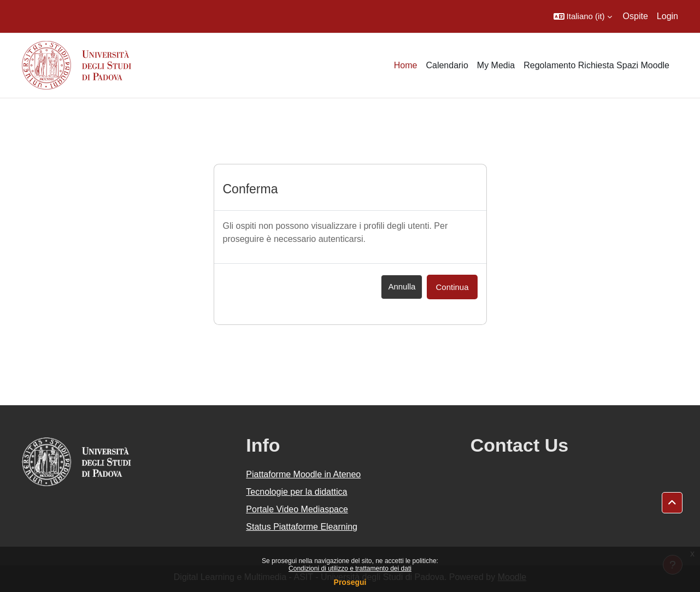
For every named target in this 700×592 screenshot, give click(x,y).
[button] (583, 16)
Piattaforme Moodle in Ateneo (303, 474)
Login (667, 16)
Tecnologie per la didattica (296, 492)
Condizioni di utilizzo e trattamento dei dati (350, 569)
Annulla (402, 286)
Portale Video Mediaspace (297, 509)
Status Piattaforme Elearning (302, 527)
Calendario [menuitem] (447, 65)
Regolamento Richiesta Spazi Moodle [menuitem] (596, 65)
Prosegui (350, 582)
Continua (452, 287)
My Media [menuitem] (496, 65)
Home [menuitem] (406, 65)
